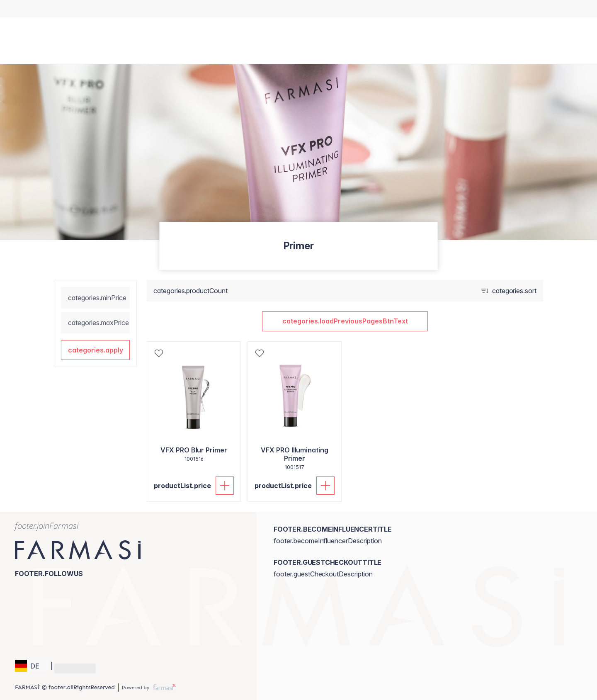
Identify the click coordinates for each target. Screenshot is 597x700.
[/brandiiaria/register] (299, 9)
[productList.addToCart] (225, 486)
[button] (95, 350)
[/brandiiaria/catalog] (291, 9)
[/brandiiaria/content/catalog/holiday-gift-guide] (283, 9)
